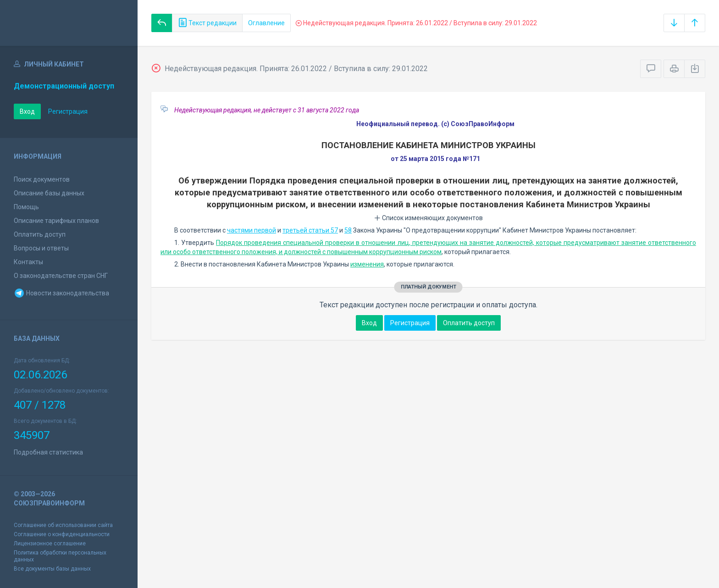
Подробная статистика (48, 452)
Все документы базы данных (52, 569)
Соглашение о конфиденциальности (62, 534)
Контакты (28, 262)
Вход (27, 111)
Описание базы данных (49, 193)
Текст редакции (207, 23)
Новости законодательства (61, 293)
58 (348, 230)
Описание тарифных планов (56, 221)
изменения (367, 264)
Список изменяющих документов (429, 218)
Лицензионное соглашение (50, 544)
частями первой (252, 230)
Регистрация (68, 111)
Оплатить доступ (40, 234)
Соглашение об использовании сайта (63, 525)
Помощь (26, 207)
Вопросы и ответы (41, 248)
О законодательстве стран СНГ (61, 276)
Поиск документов (42, 179)
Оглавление (266, 23)
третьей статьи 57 (310, 230)
